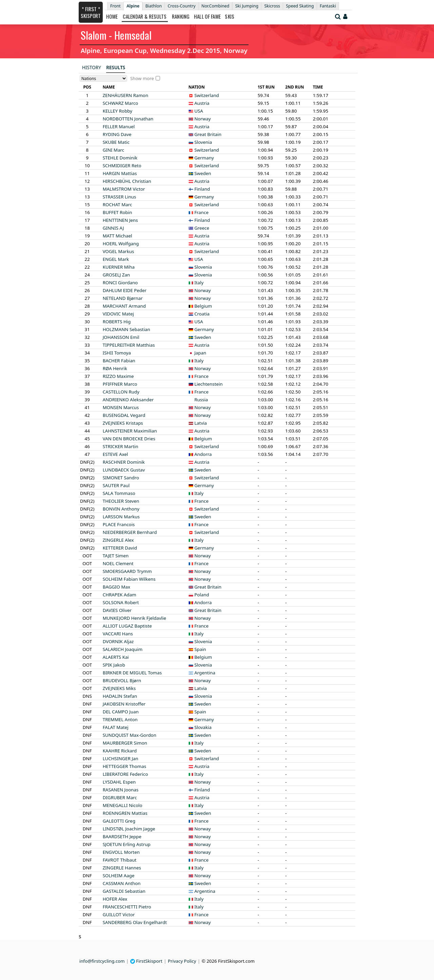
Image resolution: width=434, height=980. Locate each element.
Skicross (272, 6)
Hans (118, 634)
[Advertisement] (36, 102)
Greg (119, 821)
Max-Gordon (130, 735)
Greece (202, 228)
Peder (125, 290)
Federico (125, 774)
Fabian (119, 361)
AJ (113, 228)
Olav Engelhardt (135, 922)
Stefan (120, 696)
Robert (121, 602)
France (201, 212)
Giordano (120, 283)
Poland (202, 595)
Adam (120, 595)
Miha (119, 267)
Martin (121, 446)
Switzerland (207, 95)
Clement (118, 563)
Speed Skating (300, 6)
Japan (200, 353)
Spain (200, 649)
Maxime (118, 376)
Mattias (120, 173)
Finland (202, 189)
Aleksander (128, 400)
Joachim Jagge (129, 829)
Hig (117, 322)
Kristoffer (124, 704)
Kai (116, 657)
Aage (119, 876)
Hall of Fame (208, 16)
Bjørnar (123, 298)
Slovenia (203, 142)
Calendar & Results (145, 16)
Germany (204, 158)
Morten (121, 852)
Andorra (203, 454)
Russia (201, 400)
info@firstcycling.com (102, 961)
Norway (202, 119)
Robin (117, 212)
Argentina (205, 673)
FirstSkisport (146, 961)
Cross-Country (181, 6)
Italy (199, 283)
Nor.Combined (215, 6)
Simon (125, 743)
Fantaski (328, 6)
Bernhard (130, 532)
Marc (114, 150)
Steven (121, 501)
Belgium (203, 306)
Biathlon (154, 6)
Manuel (119, 127)
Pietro (127, 907)
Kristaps (123, 423)
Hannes (122, 868)
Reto (122, 166)
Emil (121, 337)
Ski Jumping (247, 6)
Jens (120, 220)
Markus (119, 251)
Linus (120, 197)
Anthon (122, 883)
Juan (121, 712)
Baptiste (127, 626)
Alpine (133, 6)
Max (116, 587)
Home (112, 16)
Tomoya (117, 353)
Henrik (115, 368)
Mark (116, 259)
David (120, 548)
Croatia (202, 314)
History (92, 68)
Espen (119, 782)
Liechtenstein (209, 384)
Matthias (129, 345)
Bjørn (122, 680)
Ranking (181, 16)
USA (199, 111)
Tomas (132, 673)
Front (115, 6)
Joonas (121, 790)
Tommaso (119, 493)
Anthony (121, 509)
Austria (202, 103)
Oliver (117, 610)
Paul (116, 485)
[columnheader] (87, 87)
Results (116, 68)
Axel (115, 454)
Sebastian (126, 329)
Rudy (121, 392)
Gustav (124, 470)
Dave (117, 134)
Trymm (127, 571)
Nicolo (123, 805)
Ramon (125, 95)
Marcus (121, 407)
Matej (118, 314)
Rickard (120, 751)
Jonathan (128, 119)
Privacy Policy (182, 961)
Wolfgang (121, 244)
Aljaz (118, 641)
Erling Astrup (127, 844)
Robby (117, 111)
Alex (118, 540)
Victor (124, 189)
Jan (121, 758)
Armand (124, 306)
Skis (230, 16)
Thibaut (120, 860)
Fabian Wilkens (129, 579)
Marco (121, 103)
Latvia (201, 423)
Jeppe (122, 837)
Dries (129, 439)
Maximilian (130, 431)
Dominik (120, 158)
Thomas (124, 766)
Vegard (124, 415)
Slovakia (203, 727)
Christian (127, 181)
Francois (119, 524)
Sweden (203, 173)
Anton (120, 719)
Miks (119, 688)
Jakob (114, 665)
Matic (116, 142)
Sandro (121, 478)
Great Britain (208, 134)
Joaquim (123, 649)
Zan (116, 275)
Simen (116, 556)
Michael (117, 236)
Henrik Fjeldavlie (134, 618)
